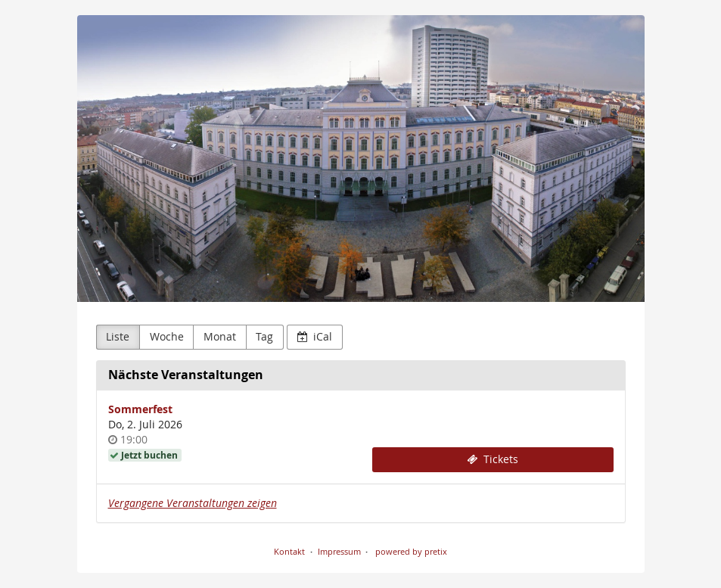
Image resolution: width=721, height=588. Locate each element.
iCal (315, 336)
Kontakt (289, 551)
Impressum (339, 551)
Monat (220, 336)
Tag (264, 336)
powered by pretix (411, 551)
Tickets (493, 459)
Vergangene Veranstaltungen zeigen (193, 503)
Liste (118, 336)
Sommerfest (140, 409)
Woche (167, 336)
